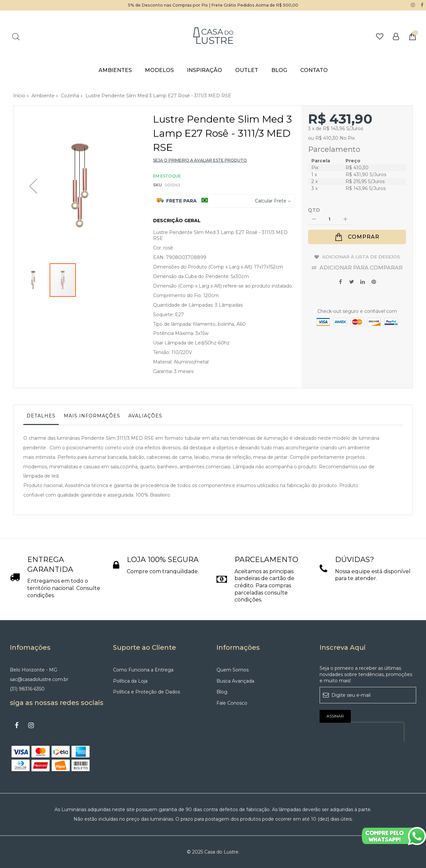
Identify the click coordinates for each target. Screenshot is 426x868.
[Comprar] (357, 237)
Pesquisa (16, 36)
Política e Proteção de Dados (146, 692)
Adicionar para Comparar (361, 273)
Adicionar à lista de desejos (361, 259)
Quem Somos (233, 669)
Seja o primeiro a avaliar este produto (200, 160)
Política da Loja (130, 681)
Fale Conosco (232, 703)
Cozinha (70, 95)
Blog (222, 692)
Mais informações (92, 415)
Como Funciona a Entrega (143, 669)
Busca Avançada (235, 681)
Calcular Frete (271, 200)
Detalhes (41, 415)
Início (19, 95)
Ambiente (43, 95)
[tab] (41, 417)
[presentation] (362, 732)
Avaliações (145, 415)
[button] (33, 172)
